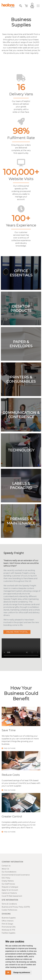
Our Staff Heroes (8, 884)
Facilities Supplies (8, 933)
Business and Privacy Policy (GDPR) (16, 907)
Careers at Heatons (9, 893)
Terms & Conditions (9, 904)
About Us (5, 869)
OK (8, 972)
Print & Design (7, 924)
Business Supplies (9, 918)
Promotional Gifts (9, 927)
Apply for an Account (10, 890)
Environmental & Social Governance (16, 875)
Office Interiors (8, 921)
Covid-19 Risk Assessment (12, 896)
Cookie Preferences (9, 910)
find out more (9, 748)
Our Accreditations (9, 872)
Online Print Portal (17, 632)
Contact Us (6, 866)
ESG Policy (6, 878)
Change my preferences (22, 972)
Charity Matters (8, 881)
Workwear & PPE (8, 930)
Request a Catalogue (10, 887)
